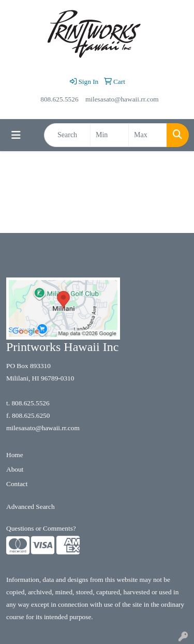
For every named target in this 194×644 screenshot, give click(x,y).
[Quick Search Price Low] (109, 135)
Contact (17, 484)
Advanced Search (31, 507)
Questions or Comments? (41, 528)
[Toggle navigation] (16, 135)
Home (15, 455)
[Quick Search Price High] (148, 135)
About (15, 469)
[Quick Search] (67, 135)
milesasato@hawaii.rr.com (122, 99)
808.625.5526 (59, 99)
